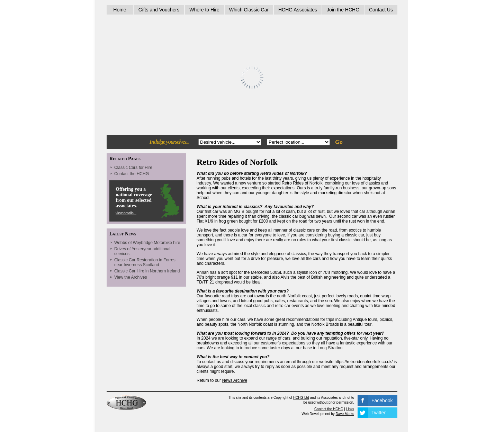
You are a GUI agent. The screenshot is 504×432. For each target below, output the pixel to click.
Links (350, 409)
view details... (126, 213)
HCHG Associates (298, 10)
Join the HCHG (343, 10)
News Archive (235, 380)
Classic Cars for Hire (133, 168)
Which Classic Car (249, 10)
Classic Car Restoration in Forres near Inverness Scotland (145, 262)
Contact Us (381, 10)
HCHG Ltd (301, 398)
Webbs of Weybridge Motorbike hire (147, 243)
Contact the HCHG (132, 174)
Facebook (382, 400)
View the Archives (131, 277)
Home (120, 10)
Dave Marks (345, 414)
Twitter (379, 413)
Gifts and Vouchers (159, 10)
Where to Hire (204, 10)
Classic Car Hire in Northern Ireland (147, 271)
